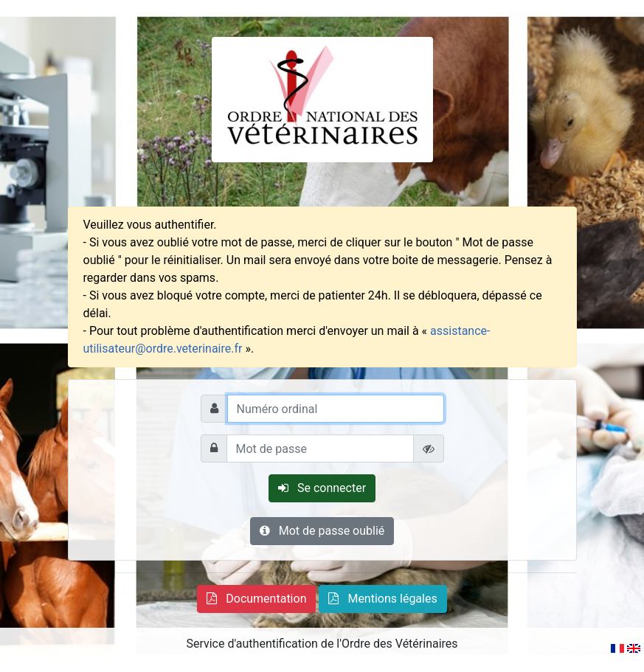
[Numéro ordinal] (336, 409)
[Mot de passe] (320, 448)
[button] (256, 599)
